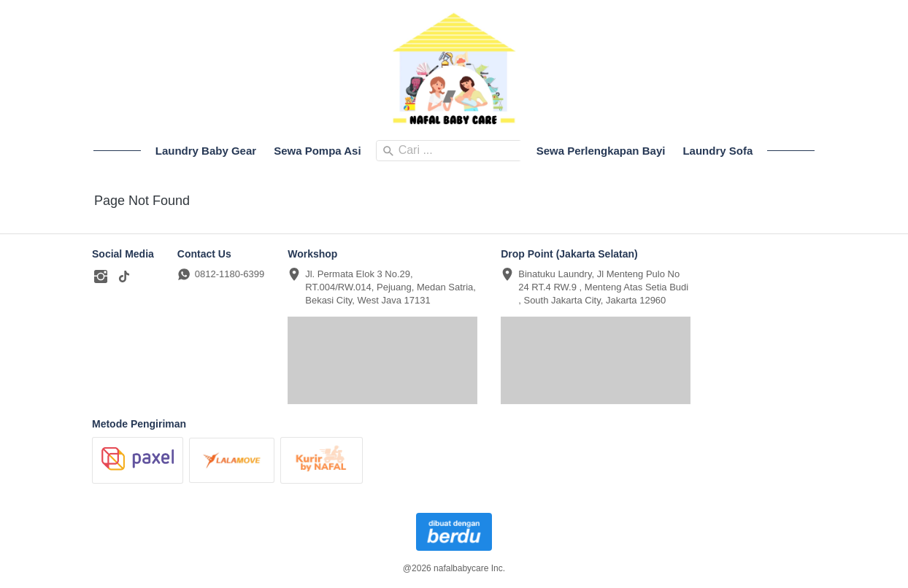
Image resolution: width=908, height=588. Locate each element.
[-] (101, 277)
